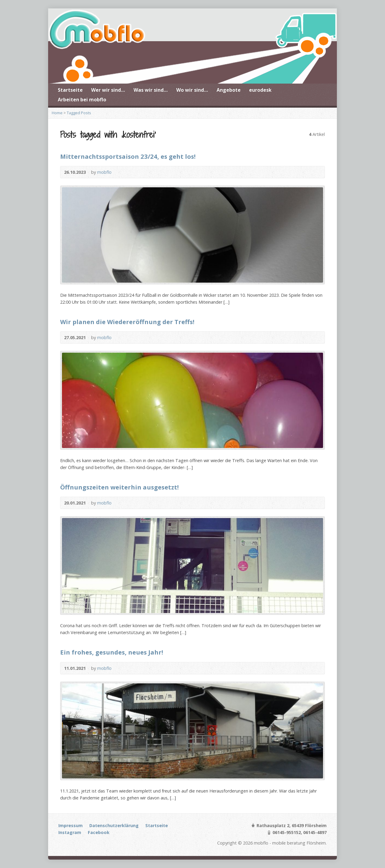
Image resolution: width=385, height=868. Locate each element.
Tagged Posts (79, 113)
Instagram (70, 832)
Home (57, 113)
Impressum (71, 825)
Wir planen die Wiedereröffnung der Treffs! (127, 322)
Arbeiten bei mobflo (82, 100)
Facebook (99, 832)
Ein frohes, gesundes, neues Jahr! (112, 652)
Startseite (70, 90)
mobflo (104, 172)
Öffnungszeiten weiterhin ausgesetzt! (119, 487)
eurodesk (260, 90)
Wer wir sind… (108, 90)
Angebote (229, 90)
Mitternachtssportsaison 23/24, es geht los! (128, 156)
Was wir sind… (151, 90)
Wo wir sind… (192, 90)
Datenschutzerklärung (114, 825)
